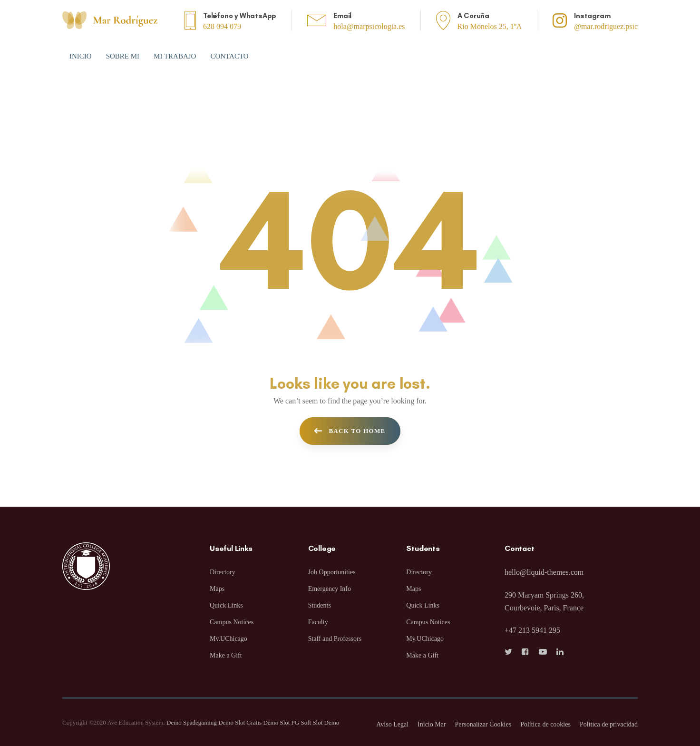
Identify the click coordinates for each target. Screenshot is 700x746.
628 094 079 (222, 26)
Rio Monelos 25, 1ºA (490, 26)
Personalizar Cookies (483, 723)
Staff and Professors (335, 638)
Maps (217, 588)
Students (320, 604)
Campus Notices (232, 621)
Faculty (318, 621)
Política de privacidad (609, 723)
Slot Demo (326, 722)
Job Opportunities (332, 571)
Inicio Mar (432, 723)
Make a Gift (226, 654)
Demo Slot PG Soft (287, 722)
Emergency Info (330, 588)
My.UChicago (228, 638)
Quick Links (226, 604)
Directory (223, 571)
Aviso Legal (392, 723)
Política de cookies (545, 723)
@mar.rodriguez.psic (606, 26)
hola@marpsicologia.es (369, 26)
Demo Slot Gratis (240, 722)
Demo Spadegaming (192, 722)
